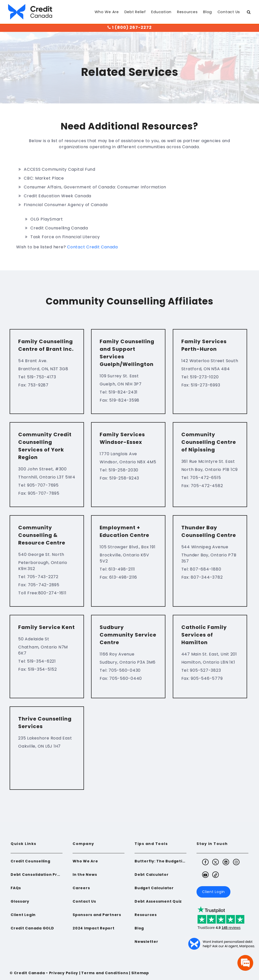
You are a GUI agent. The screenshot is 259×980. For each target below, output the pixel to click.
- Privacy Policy (61, 973)
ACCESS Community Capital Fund (60, 169)
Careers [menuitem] (81, 888)
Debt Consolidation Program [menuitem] (37, 875)
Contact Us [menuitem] (229, 12)
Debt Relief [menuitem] (135, 12)
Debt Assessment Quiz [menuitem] (158, 901)
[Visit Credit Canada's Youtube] (205, 875)
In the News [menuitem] (85, 875)
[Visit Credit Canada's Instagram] (236, 862)
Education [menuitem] (161, 12)
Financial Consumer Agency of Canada (66, 205)
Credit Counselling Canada (59, 228)
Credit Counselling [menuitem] (30, 861)
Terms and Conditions (105, 973)
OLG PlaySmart (47, 219)
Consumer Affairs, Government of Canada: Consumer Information (95, 187)
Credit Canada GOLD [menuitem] (32, 928)
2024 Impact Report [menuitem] (94, 928)
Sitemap (140, 973)
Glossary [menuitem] (20, 901)
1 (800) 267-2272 (130, 27)
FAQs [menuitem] (16, 888)
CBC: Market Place (44, 178)
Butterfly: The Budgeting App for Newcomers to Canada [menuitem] (160, 861)
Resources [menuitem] (187, 12)
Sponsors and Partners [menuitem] (97, 915)
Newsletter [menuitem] (146, 942)
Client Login (213, 892)
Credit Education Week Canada (58, 196)
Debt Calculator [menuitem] (152, 875)
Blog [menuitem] (208, 12)
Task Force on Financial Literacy (65, 237)
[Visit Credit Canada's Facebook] (205, 862)
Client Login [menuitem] (23, 915)
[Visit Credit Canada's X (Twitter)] (216, 862)
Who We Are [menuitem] (107, 12)
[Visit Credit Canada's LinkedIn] (226, 862)
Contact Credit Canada (92, 247)
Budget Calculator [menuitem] (154, 888)
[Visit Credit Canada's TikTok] (216, 875)
